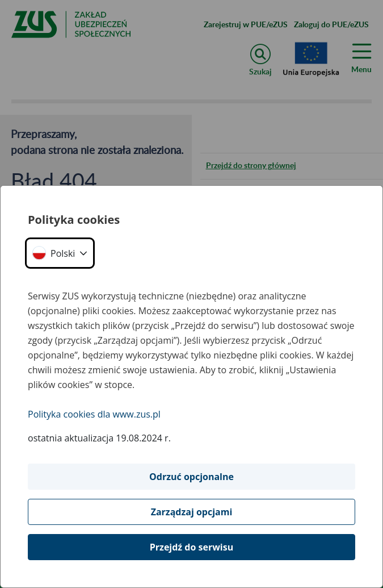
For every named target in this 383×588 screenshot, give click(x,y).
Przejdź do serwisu (191, 547)
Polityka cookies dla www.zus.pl (94, 414)
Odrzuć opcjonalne (191, 477)
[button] (60, 253)
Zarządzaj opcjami (192, 512)
